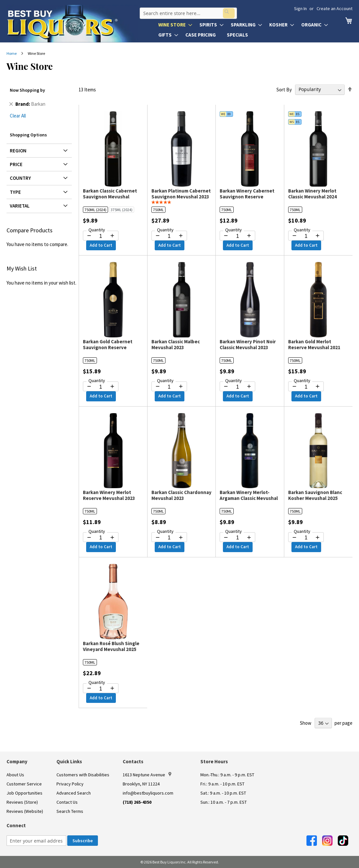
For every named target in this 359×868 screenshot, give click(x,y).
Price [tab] (16, 164)
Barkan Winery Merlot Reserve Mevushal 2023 (109, 495)
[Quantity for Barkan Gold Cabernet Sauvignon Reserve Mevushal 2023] (101, 387)
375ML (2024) (122, 210)
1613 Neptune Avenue (147, 775)
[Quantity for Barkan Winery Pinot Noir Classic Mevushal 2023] (237, 387)
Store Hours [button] (214, 761)
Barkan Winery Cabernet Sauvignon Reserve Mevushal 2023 (247, 197)
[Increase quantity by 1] (112, 236)
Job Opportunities (24, 793)
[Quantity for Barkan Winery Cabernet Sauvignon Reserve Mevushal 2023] (237, 236)
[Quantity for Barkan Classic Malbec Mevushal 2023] (169, 387)
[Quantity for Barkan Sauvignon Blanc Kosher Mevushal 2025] (306, 538)
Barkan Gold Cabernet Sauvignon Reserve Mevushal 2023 (108, 347)
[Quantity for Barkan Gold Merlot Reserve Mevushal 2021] (306, 387)
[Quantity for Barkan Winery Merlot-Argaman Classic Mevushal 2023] (237, 538)
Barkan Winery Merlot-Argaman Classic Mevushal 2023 (249, 498)
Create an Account (335, 8)
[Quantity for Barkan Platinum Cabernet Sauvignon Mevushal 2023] (169, 236)
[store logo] (72, 23)
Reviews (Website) (25, 811)
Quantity (97, 230)
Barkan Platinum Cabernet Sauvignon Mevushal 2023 (181, 194)
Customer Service (24, 784)
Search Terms (70, 811)
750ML (158, 210)
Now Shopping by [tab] (27, 90)
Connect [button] (16, 825)
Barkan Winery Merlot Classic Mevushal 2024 (312, 194)
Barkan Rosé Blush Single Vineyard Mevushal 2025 (111, 646)
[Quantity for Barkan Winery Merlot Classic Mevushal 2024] (306, 236)
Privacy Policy (70, 784)
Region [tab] (18, 151)
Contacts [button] (133, 761)
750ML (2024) (95, 210)
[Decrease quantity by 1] (89, 236)
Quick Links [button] (69, 761)
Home (12, 53)
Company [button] (17, 761)
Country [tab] (20, 178)
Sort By (284, 89)
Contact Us (67, 802)
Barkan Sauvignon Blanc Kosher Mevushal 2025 (315, 495)
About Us (15, 775)
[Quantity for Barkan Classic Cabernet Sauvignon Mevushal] (101, 236)
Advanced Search (74, 793)
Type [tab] (15, 192)
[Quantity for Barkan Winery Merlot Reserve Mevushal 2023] (101, 538)
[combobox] (187, 11)
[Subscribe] (83, 841)
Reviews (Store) (22, 802)
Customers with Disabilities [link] (83, 775)
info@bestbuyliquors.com (148, 793)
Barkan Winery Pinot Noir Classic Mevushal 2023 (248, 344)
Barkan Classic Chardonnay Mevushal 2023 (181, 495)
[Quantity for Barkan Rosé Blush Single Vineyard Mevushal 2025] (101, 689)
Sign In (300, 8)
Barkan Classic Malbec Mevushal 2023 (176, 344)
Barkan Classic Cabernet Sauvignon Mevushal (110, 194)
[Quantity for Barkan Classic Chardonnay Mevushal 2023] (169, 538)
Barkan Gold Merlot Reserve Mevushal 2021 (314, 344)
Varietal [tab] (20, 206)
